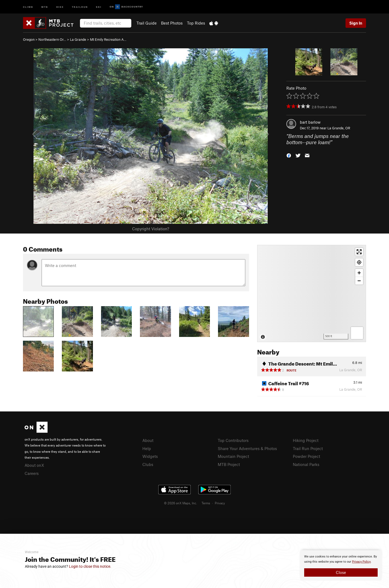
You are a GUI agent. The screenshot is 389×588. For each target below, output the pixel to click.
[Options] (357, 333)
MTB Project (229, 464)
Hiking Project (306, 440)
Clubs (148, 464)
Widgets (150, 456)
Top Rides (196, 23)
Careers (32, 473)
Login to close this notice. (90, 566)
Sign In (356, 23)
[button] (289, 155)
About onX (34, 465)
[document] (341, 565)
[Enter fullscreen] (359, 252)
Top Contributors (233, 440)
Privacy (220, 503)
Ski (99, 7)
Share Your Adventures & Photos (247, 448)
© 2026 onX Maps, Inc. (180, 503)
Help (147, 448)
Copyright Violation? (151, 229)
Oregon (29, 39)
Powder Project (306, 456)
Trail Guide (147, 23)
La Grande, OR (339, 128)
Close (341, 572)
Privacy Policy (361, 562)
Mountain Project (233, 456)
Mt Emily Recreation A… (108, 39)
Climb (28, 7)
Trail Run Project (308, 448)
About (148, 440)
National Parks (306, 464)
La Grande (78, 39)
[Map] (312, 293)
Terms (206, 503)
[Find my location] (359, 262)
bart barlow (310, 122)
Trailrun (80, 7)
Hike (60, 7)
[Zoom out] (359, 281)
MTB (45, 7)
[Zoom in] (359, 273)
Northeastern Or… (52, 39)
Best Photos (172, 23)
